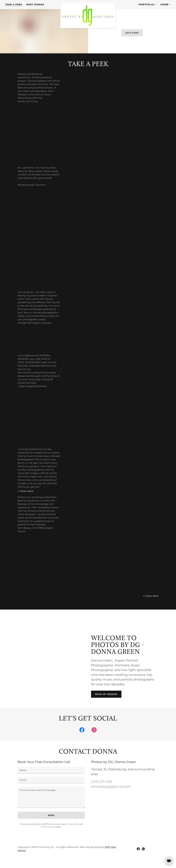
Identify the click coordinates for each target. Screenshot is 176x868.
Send (51, 823)
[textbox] (51, 778)
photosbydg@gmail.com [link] (111, 794)
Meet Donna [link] (35, 5)
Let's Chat (132, 36)
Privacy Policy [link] (73, 832)
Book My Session (106, 702)
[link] (88, 4)
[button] (148, 5)
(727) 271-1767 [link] (102, 789)
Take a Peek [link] (14, 5)
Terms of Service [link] (48, 834)
